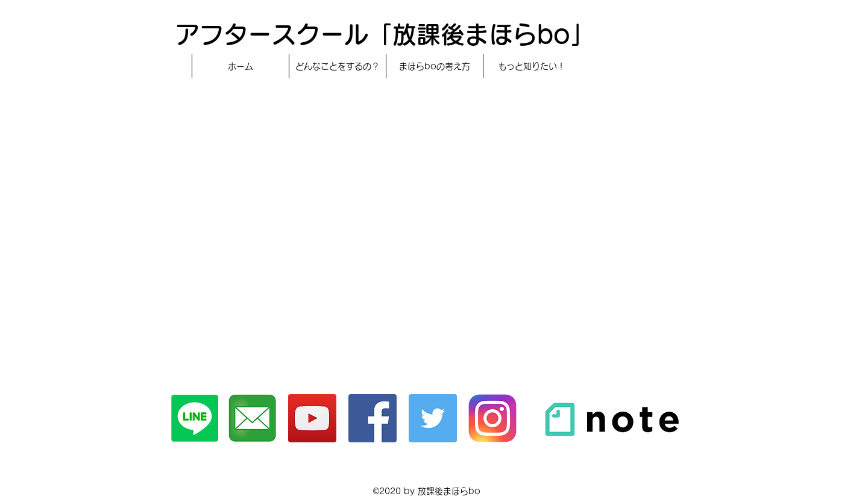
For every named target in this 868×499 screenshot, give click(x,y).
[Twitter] (433, 418)
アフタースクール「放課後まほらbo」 (385, 34)
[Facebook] (373, 418)
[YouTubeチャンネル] (312, 418)
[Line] (195, 418)
